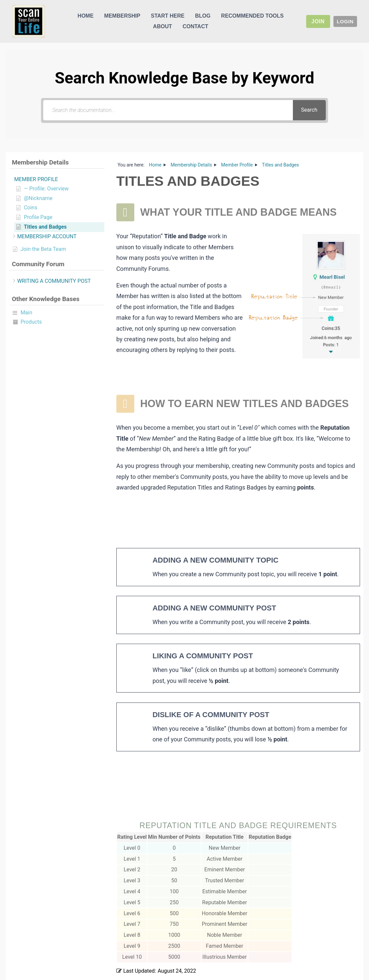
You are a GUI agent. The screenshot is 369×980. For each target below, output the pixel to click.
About (162, 26)
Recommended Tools (252, 16)
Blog (203, 16)
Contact (195, 26)
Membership (122, 16)
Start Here (168, 16)
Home (85, 16)
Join (318, 21)
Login (345, 21)
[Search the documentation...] (168, 110)
